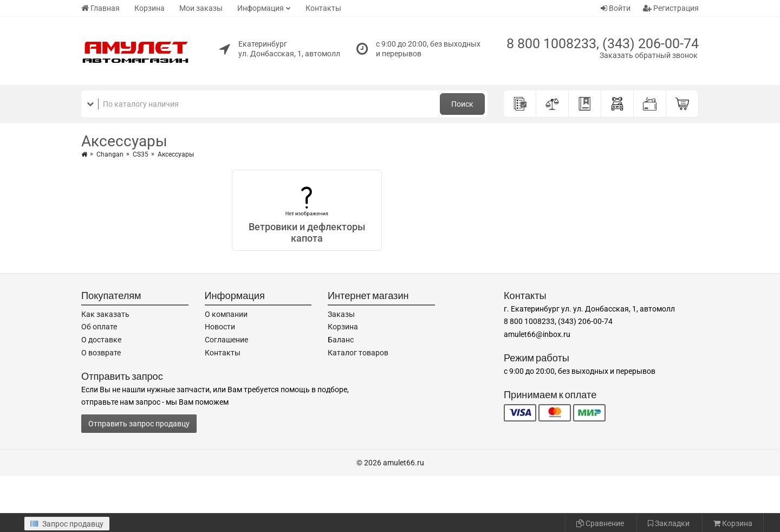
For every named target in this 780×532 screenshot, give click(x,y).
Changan (110, 154)
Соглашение (226, 340)
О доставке (101, 340)
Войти (616, 8)
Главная (100, 8)
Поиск (462, 104)
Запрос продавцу (67, 524)
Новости (220, 327)
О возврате (101, 353)
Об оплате (99, 327)
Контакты (323, 8)
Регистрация (671, 8)
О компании (226, 314)
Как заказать (105, 314)
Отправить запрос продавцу (139, 424)
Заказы (341, 314)
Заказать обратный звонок (649, 55)
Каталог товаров (358, 353)
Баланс (341, 340)
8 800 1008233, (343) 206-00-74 (603, 44)
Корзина (149, 8)
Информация (261, 8)
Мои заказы (201, 8)
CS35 (141, 154)
